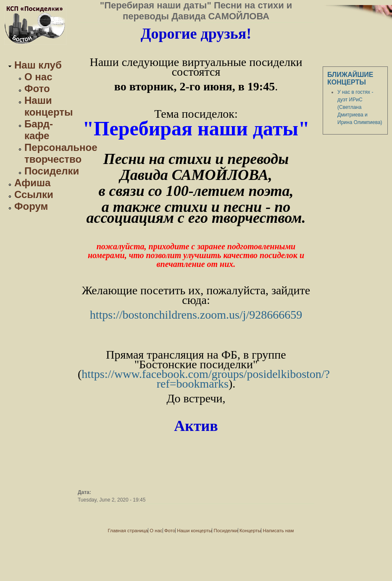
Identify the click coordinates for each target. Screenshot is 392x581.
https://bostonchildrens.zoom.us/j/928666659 (196, 315)
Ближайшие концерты (350, 78)
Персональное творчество (61, 153)
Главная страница (128, 531)
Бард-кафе (39, 130)
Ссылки (34, 194)
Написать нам (279, 531)
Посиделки (52, 171)
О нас (38, 77)
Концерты (250, 531)
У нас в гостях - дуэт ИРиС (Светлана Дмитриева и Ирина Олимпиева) (360, 107)
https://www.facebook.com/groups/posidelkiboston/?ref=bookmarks (206, 379)
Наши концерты (49, 106)
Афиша (32, 183)
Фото (37, 88)
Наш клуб (38, 65)
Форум (31, 206)
